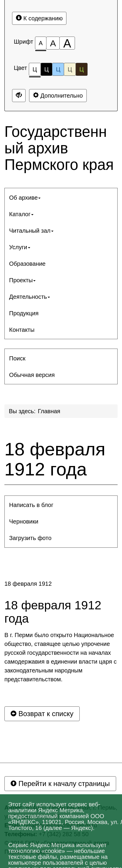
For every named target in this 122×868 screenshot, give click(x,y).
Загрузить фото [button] (30, 538)
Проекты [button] (22, 280)
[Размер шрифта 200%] (67, 43)
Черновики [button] (24, 521)
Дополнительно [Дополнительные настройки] (58, 95)
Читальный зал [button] (31, 231)
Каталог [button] (21, 214)
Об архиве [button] (25, 198)
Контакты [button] (22, 330)
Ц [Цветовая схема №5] (82, 69)
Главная (49, 411)
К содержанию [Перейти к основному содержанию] (39, 18)
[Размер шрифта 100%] (41, 43)
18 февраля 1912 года (55, 459)
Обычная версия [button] (32, 375)
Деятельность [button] (30, 297)
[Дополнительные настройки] (19, 96)
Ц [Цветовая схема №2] (47, 69)
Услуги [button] (20, 247)
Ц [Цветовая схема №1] (35, 71)
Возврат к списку (42, 714)
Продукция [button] (24, 313)
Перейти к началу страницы (60, 784)
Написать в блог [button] (31, 505)
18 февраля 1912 (28, 584)
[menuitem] (61, 198)
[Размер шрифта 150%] (53, 43)
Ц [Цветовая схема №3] (58, 69)
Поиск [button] (17, 358)
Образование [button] (27, 264)
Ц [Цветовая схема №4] (70, 69)
